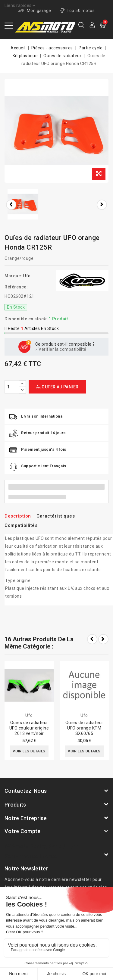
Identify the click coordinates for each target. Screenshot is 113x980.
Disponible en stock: (26, 319)
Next (103, 639)
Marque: (13, 276)
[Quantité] (12, 387)
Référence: (16, 287)
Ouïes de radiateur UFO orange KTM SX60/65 (84, 728)
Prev (92, 639)
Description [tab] (18, 516)
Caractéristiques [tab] (56, 516)
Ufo (27, 276)
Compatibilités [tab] (21, 525)
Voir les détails (29, 751)
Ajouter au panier (57, 387)
